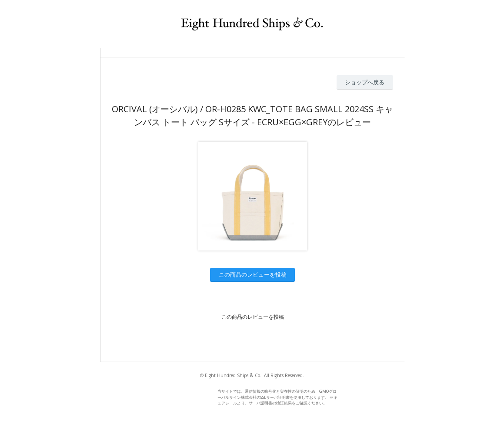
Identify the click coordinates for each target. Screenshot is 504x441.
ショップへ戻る (365, 82)
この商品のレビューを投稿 (253, 274)
